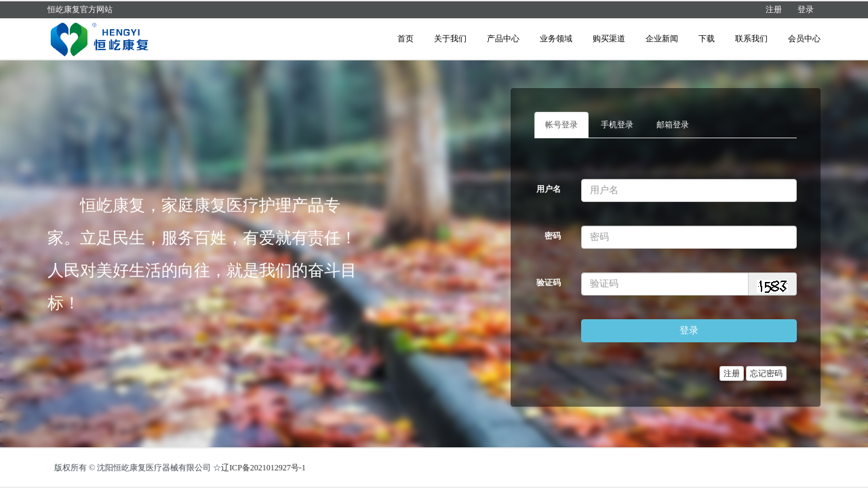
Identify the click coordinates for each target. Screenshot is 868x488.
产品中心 (503, 39)
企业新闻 (662, 39)
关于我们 (450, 39)
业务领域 (556, 39)
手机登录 (617, 125)
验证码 (549, 283)
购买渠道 (609, 39)
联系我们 (751, 39)
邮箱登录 (673, 125)
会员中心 (804, 39)
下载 (707, 39)
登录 (806, 9)
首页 (406, 39)
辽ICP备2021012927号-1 (263, 468)
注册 (774, 9)
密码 (553, 236)
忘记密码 (766, 373)
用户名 (549, 189)
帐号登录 (561, 125)
